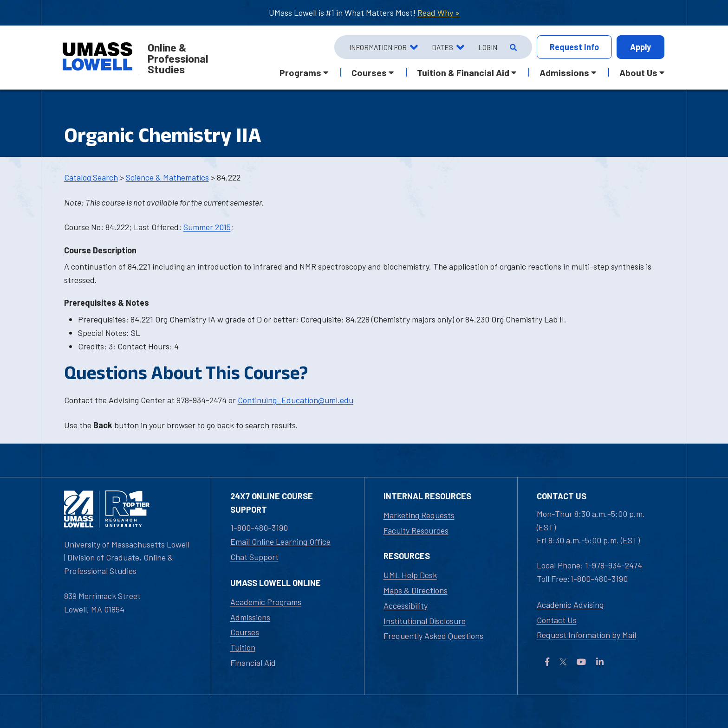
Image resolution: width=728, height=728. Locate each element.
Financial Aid (253, 663)
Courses (245, 632)
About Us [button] (638, 72)
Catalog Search (91, 177)
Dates (442, 47)
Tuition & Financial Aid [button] (463, 72)
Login (488, 47)
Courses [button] (369, 72)
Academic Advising (570, 605)
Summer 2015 (207, 227)
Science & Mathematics (167, 177)
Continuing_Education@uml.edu (296, 400)
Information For (378, 47)
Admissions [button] (564, 72)
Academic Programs (266, 602)
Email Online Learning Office (280, 541)
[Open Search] (512, 47)
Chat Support (254, 557)
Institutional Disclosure (425, 621)
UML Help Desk (410, 575)
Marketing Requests (419, 515)
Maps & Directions (416, 590)
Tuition (243, 647)
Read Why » (439, 13)
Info (574, 47)
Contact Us (557, 620)
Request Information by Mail (586, 635)
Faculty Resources (416, 530)
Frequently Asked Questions (433, 636)
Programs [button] (300, 72)
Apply (640, 47)
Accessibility (406, 606)
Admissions (250, 617)
